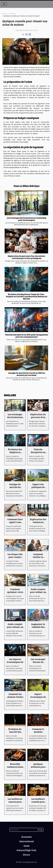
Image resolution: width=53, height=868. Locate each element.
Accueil (4, 14)
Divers (26, 855)
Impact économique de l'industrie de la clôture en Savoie (38, 698)
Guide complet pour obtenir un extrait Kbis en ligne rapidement (15, 628)
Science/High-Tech (26, 850)
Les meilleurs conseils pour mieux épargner (38, 802)
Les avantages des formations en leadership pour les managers (27, 219)
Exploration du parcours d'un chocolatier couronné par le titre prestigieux (26, 257)
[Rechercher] (24, 830)
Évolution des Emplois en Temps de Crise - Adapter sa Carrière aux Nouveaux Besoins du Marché (27, 296)
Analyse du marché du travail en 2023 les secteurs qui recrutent (27, 374)
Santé (27, 846)
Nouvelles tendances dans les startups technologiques (15, 768)
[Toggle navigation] (4, 4)
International (27, 841)
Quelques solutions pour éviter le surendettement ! (38, 768)
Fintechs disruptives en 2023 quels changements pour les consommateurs (26, 336)
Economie (12, 14)
